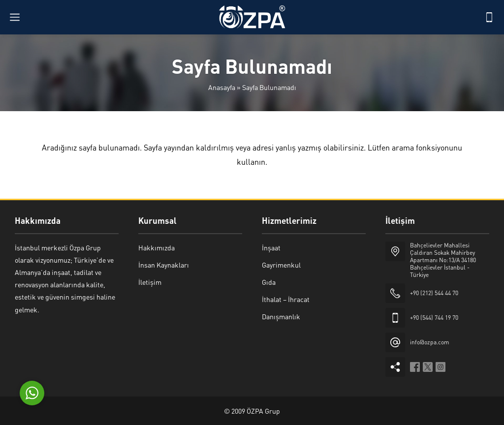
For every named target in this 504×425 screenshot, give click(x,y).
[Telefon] (489, 17)
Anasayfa (222, 87)
